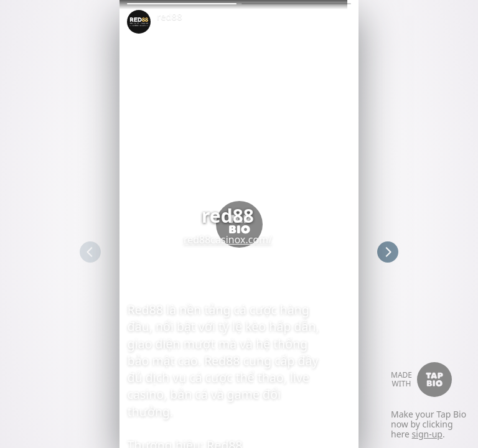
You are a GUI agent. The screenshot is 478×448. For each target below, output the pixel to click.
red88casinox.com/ (239, 240)
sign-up (427, 434)
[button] (182, 4)
